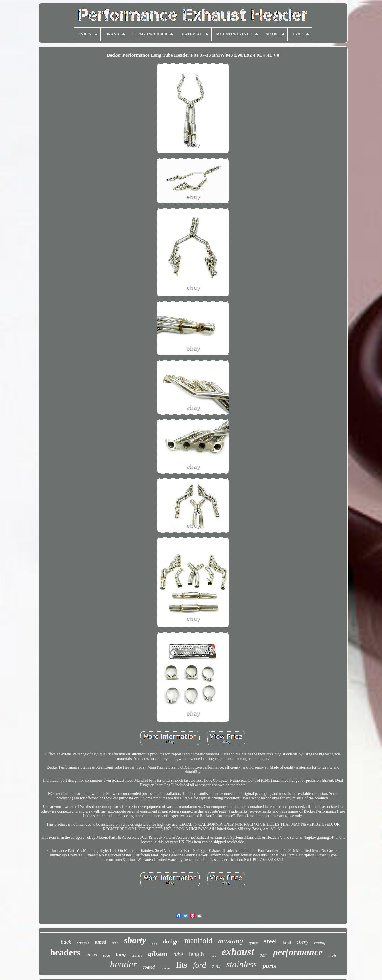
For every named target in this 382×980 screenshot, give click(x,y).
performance (298, 952)
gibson (158, 954)
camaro (137, 955)
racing (320, 943)
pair (263, 955)
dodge (171, 941)
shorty (135, 940)
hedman (165, 968)
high (332, 955)
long (121, 954)
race (107, 955)
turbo (92, 955)
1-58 (154, 944)
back (66, 942)
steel (270, 941)
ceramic (83, 943)
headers (65, 952)
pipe (115, 943)
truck (213, 956)
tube (178, 954)
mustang (230, 941)
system (254, 943)
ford (200, 965)
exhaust (238, 952)
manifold (198, 941)
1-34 (216, 967)
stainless (242, 964)
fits (182, 965)
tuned (101, 942)
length (196, 954)
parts (269, 966)
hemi (287, 943)
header (123, 964)
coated (149, 967)
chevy (302, 942)
